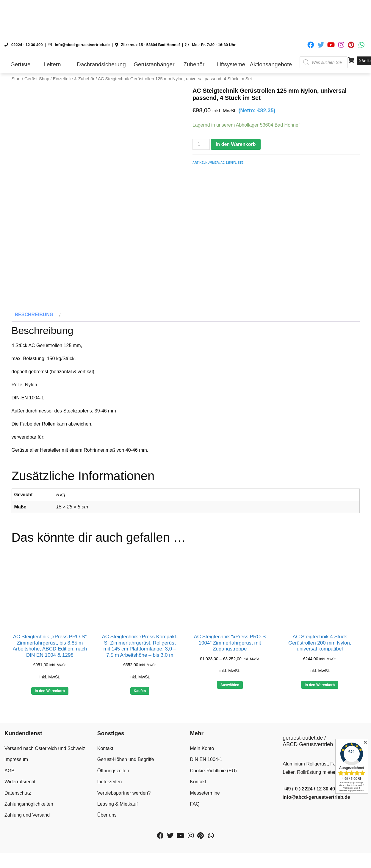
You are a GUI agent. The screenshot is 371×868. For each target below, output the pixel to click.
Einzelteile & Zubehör (74, 79)
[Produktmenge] (201, 144)
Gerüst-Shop (37, 79)
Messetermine (205, 798)
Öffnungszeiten (113, 776)
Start (16, 79)
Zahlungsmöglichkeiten (29, 810)
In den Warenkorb (236, 144)
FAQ (195, 810)
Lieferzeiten (110, 787)
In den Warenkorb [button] (50, 697)
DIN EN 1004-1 (206, 765)
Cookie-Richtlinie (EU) (213, 776)
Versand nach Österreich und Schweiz (45, 754)
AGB (10, 776)
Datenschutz (18, 798)
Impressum (16, 765)
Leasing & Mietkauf (118, 810)
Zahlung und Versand (27, 821)
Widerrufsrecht (20, 787)
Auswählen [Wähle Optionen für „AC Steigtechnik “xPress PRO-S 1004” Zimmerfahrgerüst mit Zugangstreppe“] (230, 690)
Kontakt (105, 754)
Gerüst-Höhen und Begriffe (126, 765)
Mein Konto (202, 754)
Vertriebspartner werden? (124, 798)
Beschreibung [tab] (34, 320)
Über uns (107, 821)
